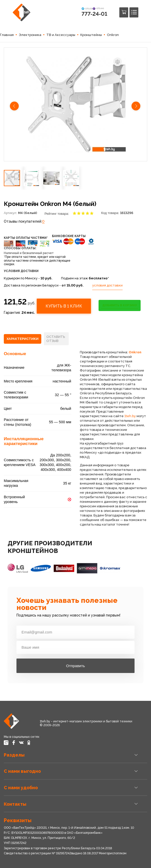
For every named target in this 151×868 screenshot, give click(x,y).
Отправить (75, 666)
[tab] (23, 339)
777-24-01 (94, 14)
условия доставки (107, 285)
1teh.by (130, 416)
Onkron (135, 352)
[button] (15, 107)
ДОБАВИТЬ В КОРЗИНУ (120, 305)
